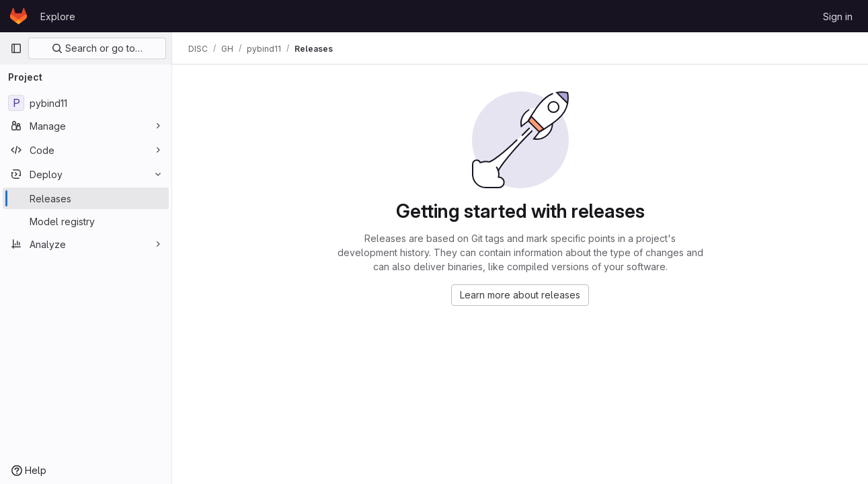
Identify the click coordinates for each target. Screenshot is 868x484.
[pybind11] (86, 103)
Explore (58, 16)
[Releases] (86, 198)
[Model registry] (86, 221)
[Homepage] (18, 16)
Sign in (838, 16)
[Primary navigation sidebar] (16, 48)
